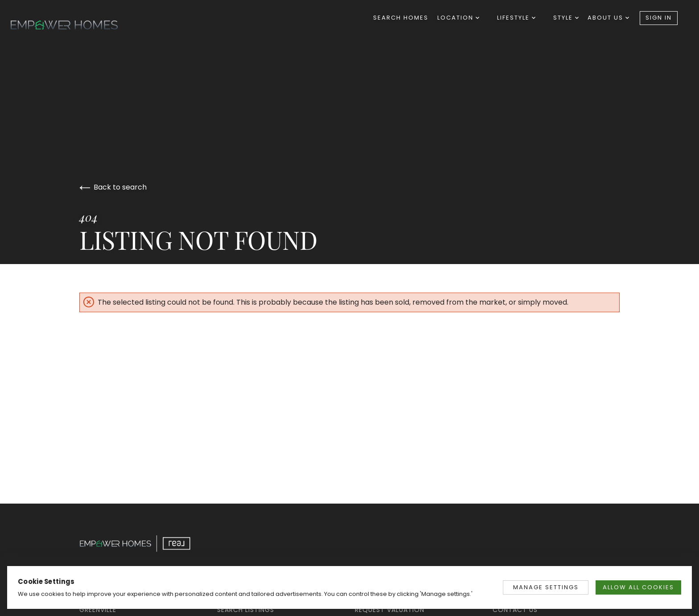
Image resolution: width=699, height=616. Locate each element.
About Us (608, 18)
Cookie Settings (46, 581)
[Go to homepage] (73, 25)
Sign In (659, 18)
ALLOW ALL (638, 587)
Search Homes (401, 18)
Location (458, 18)
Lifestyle (516, 18)
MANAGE (546, 587)
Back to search (113, 187)
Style (566, 18)
